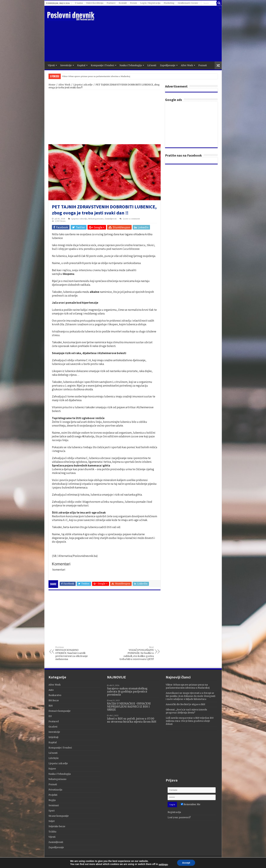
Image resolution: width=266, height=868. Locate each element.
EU (50, 716)
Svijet (52, 821)
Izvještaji (53, 737)
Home (52, 85)
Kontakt (123, 3)
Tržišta (52, 832)
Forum (134, 3)
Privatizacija (55, 790)
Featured (54, 721)
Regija (52, 800)
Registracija (174, 812)
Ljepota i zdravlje (83, 85)
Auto (51, 690)
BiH (51, 706)
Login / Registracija (150, 3)
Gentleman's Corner (188, 3)
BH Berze (54, 701)
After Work (187, 65)
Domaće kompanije (60, 711)
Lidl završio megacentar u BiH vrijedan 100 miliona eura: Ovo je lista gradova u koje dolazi (190, 721)
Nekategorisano (96, 219)
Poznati (203, 65)
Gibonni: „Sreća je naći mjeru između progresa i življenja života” (186, 711)
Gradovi (53, 727)
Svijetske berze (57, 826)
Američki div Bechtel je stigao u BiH (185, 704)
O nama (79, 3)
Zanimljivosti (111, 219)
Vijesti (51, 65)
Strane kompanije (59, 816)
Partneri (111, 3)
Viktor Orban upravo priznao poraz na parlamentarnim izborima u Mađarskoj (96, 76)
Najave (52, 769)
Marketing (169, 3)
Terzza (214, 860)
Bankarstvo (55, 695)
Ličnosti (152, 65)
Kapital (81, 65)
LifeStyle (54, 758)
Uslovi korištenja (95, 3)
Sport (52, 811)
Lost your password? (179, 817)
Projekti (53, 795)
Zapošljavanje (168, 65)
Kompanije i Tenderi (102, 65)
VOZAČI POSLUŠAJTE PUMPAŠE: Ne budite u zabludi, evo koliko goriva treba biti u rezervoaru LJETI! (136, 653)
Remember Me (191, 804)
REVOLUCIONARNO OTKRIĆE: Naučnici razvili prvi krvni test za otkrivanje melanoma (73, 653)
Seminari (54, 805)
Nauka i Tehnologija (131, 65)
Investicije (66, 65)
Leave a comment (131, 219)
